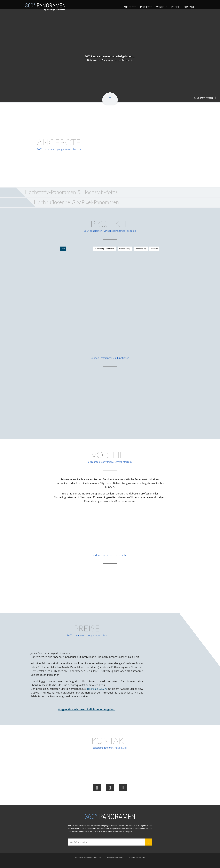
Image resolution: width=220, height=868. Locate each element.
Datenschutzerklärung (93, 863)
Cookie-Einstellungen (115, 863)
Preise (175, 7)
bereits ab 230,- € (96, 694)
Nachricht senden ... (80, 848)
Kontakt (189, 7)
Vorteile (162, 7)
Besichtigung (129, 249)
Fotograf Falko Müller (137, 863)
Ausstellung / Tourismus (92, 249)
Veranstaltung (113, 249)
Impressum (79, 863)
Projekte (146, 7)
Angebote (130, 7)
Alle (75, 249)
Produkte (142, 249)
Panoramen (45, 8)
